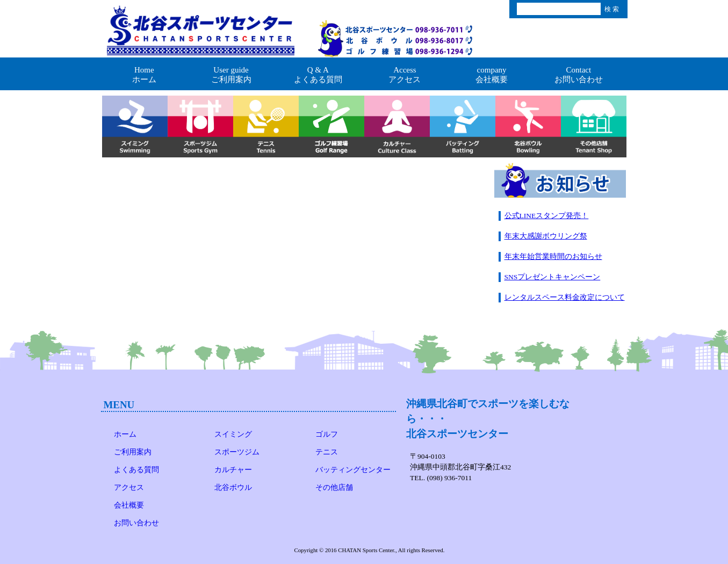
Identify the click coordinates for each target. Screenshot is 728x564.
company (492, 75)
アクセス (129, 487)
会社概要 (129, 505)
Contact (579, 75)
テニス (327, 452)
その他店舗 (334, 487)
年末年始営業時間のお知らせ (553, 256)
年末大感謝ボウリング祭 (546, 236)
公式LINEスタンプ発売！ (547, 216)
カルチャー (233, 470)
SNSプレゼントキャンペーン (553, 277)
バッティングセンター (353, 470)
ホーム (125, 434)
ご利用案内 (133, 452)
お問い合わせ (136, 523)
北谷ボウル (233, 487)
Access (405, 75)
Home (145, 75)
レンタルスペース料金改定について (565, 297)
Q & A (318, 75)
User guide (231, 75)
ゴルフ (327, 434)
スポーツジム (237, 452)
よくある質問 (136, 470)
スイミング (233, 434)
